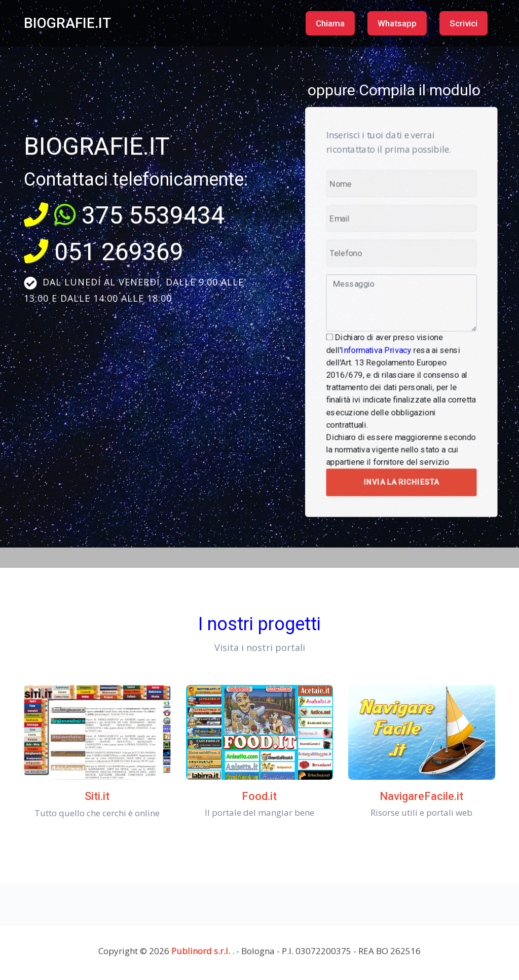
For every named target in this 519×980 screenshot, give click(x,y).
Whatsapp (397, 23)
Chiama (330, 23)
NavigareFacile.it (421, 796)
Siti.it (97, 796)
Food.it (259, 796)
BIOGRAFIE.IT (67, 23)
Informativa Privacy (380, 344)
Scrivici (464, 23)
